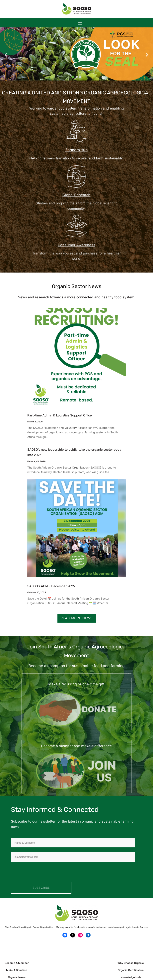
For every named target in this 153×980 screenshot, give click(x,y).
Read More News (77, 618)
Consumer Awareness (77, 245)
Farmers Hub (76, 150)
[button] (6, 55)
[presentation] (41, 874)
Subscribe (41, 888)
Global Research (77, 195)
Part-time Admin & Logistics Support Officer (60, 415)
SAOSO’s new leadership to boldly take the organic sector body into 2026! (74, 452)
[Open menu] (80, 23)
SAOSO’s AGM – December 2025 (51, 586)
